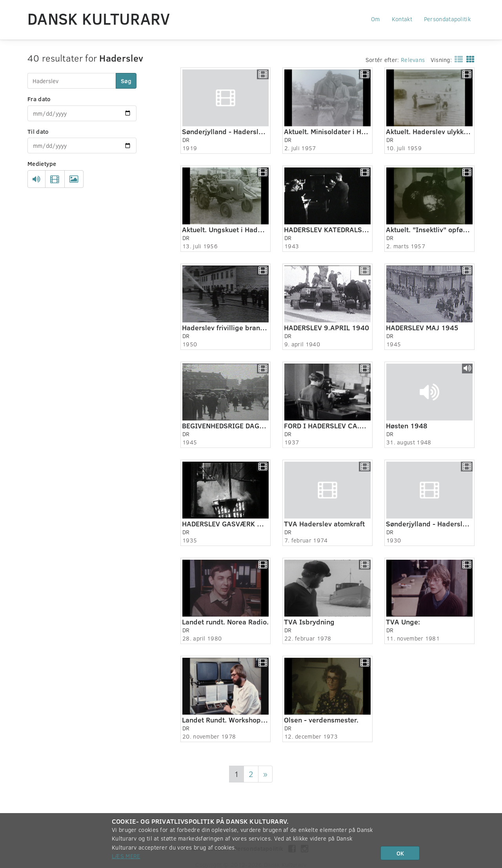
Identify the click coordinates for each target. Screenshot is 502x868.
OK (400, 853)
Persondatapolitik (447, 19)
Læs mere (126, 856)
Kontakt (402, 19)
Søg (126, 81)
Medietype (42, 164)
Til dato (38, 131)
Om (376, 19)
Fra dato (39, 99)
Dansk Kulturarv (99, 18)
